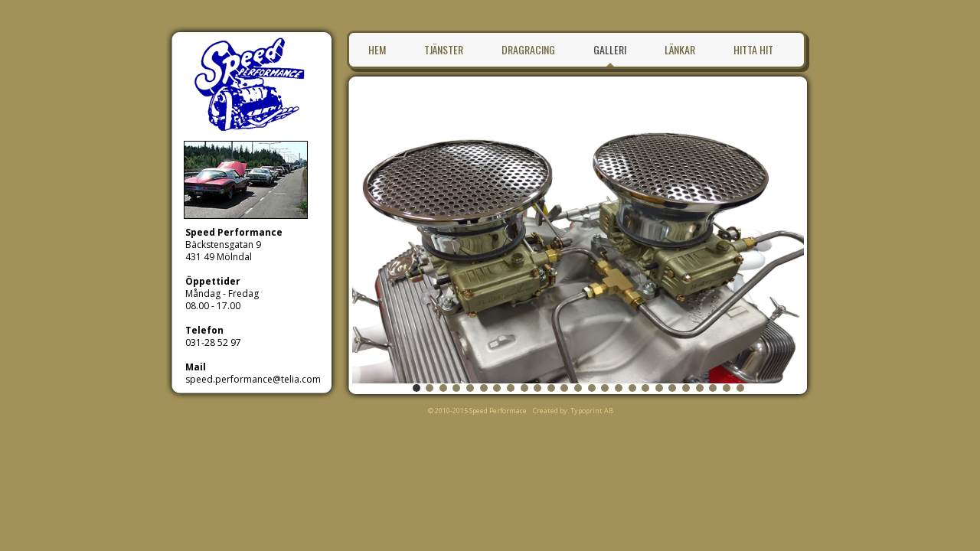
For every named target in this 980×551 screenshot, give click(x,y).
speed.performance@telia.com (253, 379)
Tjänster (444, 49)
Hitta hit (753, 49)
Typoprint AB (592, 411)
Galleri (610, 49)
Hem (377, 49)
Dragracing (528, 49)
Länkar (680, 49)
